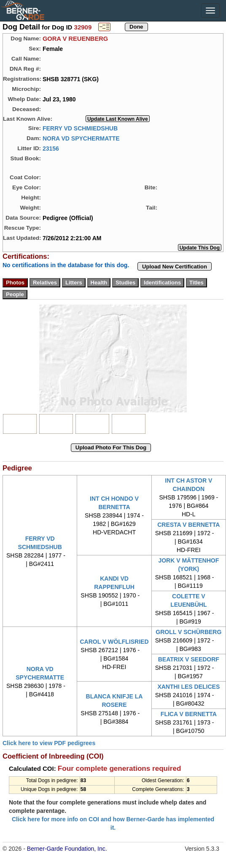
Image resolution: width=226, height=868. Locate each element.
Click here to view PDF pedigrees (49, 743)
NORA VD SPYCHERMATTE (81, 138)
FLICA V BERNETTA (189, 714)
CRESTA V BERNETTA (188, 525)
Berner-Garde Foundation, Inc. (67, 849)
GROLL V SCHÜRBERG (188, 632)
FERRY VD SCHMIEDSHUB (80, 128)
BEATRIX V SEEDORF (189, 659)
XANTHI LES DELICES (188, 687)
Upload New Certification (175, 267)
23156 (51, 148)
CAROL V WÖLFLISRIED (114, 642)
